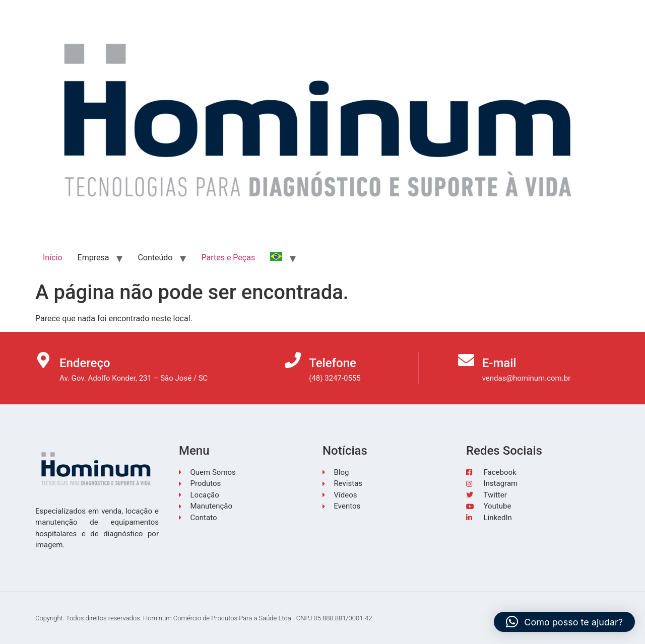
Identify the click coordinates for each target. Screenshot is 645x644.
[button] (564, 622)
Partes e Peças (228, 258)
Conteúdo (155, 258)
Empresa (93, 258)
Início (53, 258)
